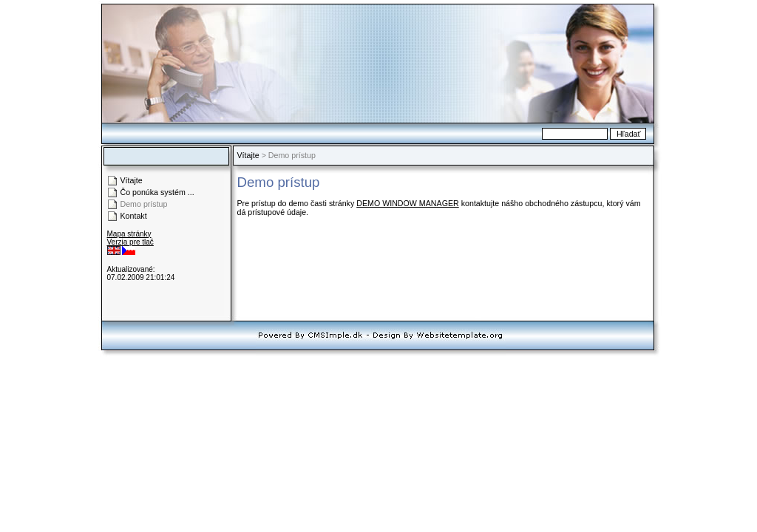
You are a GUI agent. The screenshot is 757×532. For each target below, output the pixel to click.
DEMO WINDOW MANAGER (408, 203)
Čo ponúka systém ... (157, 192)
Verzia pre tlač (130, 242)
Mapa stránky (129, 234)
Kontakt (134, 216)
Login (117, 261)
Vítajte (248, 155)
